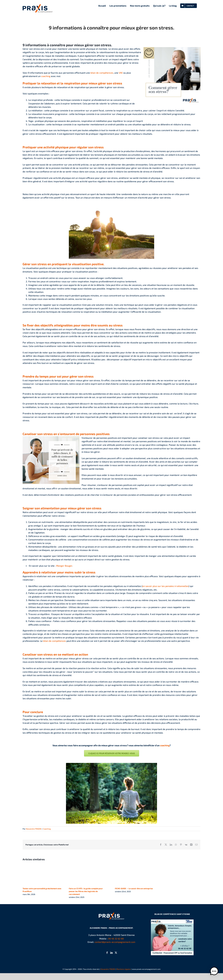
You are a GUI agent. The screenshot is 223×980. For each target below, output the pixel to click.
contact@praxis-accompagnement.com (115, 942)
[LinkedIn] (111, 953)
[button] (214, 971)
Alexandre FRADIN (34, 829)
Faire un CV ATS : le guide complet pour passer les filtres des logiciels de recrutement (86, 891)
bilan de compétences (102, 73)
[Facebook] (107, 953)
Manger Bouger (64, 566)
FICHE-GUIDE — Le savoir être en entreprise (134, 888)
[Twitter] (116, 953)
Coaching (47, 829)
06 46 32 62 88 (116, 939)
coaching (46, 76)
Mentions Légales (124, 969)
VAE (121, 73)
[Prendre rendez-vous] (112, 753)
